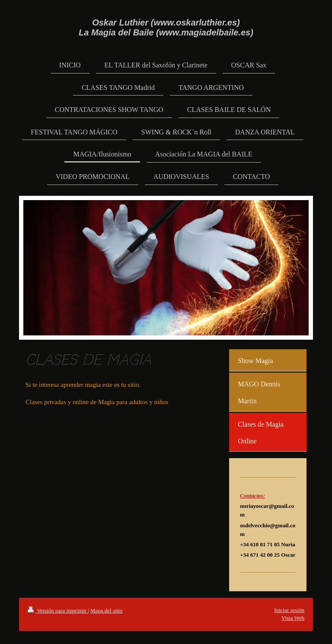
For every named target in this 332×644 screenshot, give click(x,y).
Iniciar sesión (289, 610)
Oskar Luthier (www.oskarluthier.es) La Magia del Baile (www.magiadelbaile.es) (166, 27)
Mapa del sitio (106, 611)
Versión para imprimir (58, 611)
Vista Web (293, 618)
